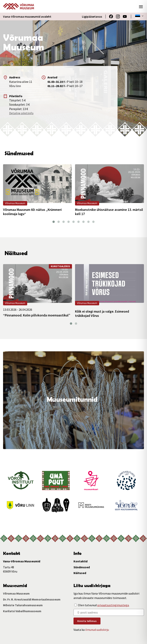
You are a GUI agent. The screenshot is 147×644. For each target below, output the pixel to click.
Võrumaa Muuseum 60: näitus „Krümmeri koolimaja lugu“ (32, 212)
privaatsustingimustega (113, 605)
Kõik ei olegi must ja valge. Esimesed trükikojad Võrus (102, 313)
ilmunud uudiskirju (97, 630)
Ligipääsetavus (92, 16)
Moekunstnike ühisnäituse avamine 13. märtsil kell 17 (109, 212)
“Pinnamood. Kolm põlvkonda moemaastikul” (37, 315)
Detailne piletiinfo (21, 113)
